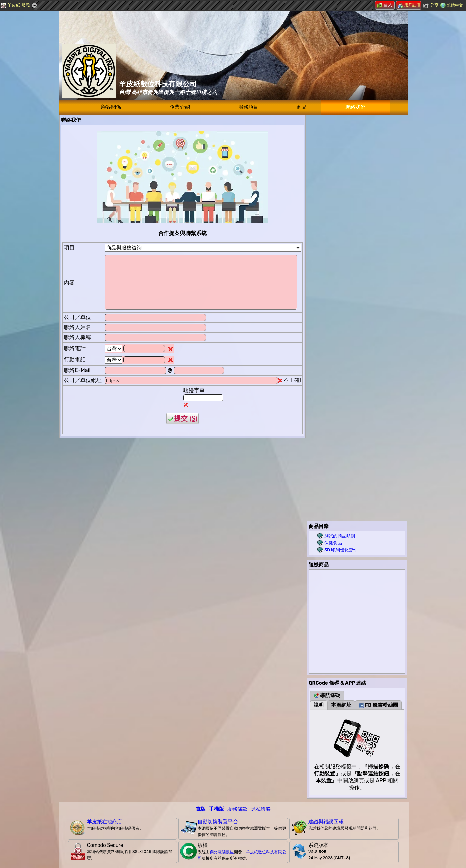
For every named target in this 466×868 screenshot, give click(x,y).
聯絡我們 (355, 107)
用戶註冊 (409, 5)
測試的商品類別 (340, 536)
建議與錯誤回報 (326, 822)
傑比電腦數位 (222, 852)
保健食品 (333, 543)
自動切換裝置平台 (218, 822)
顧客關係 (111, 107)
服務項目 (248, 107)
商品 (302, 107)
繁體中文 (455, 5)
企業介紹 (180, 107)
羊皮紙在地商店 (105, 822)
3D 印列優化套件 (341, 550)
